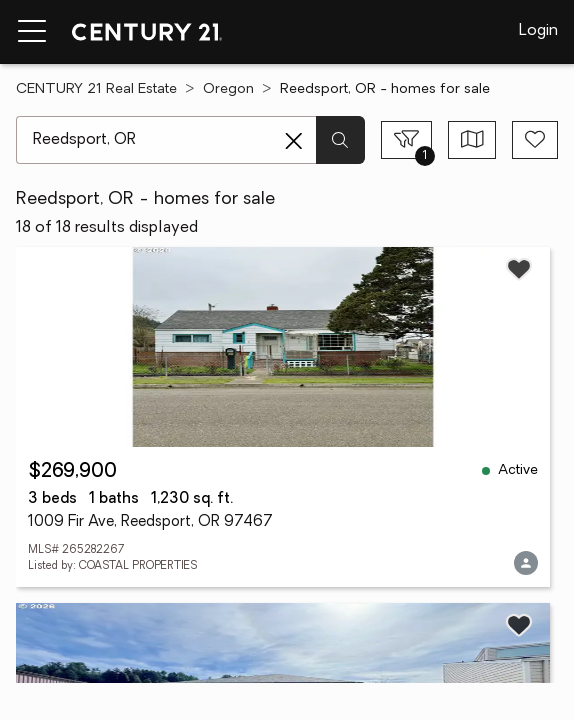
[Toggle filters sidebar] (406, 140)
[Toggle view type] (472, 140)
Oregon (228, 89)
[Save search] (535, 140)
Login (538, 31)
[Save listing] (519, 269)
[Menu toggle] (32, 32)
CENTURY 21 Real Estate (96, 89)
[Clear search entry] (294, 141)
